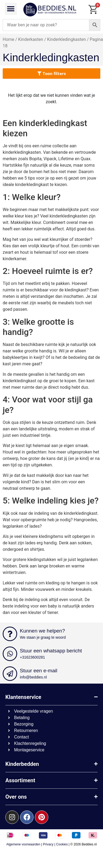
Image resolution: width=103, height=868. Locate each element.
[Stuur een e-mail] (10, 674)
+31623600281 (32, 657)
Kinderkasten (31, 39)
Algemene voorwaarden (23, 844)
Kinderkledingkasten (66, 39)
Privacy (48, 844)
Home (8, 39)
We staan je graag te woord (43, 637)
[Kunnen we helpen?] (10, 634)
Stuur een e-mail (38, 671)
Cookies (62, 844)
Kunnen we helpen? (42, 631)
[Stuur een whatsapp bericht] (10, 654)
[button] (11, 9)
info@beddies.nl (33, 677)
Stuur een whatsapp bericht (51, 651)
